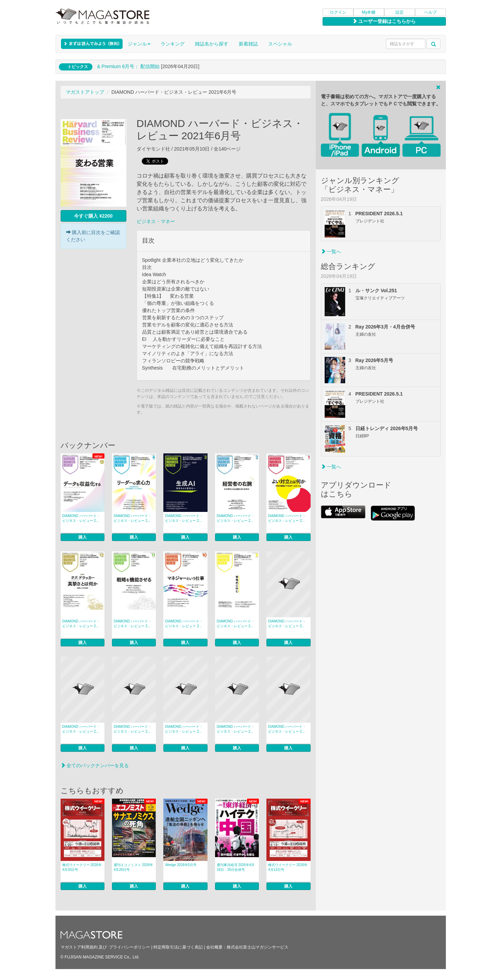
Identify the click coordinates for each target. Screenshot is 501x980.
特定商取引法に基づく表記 (178, 947)
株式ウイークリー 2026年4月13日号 (288, 867)
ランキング (173, 44)
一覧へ (331, 252)
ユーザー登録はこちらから (384, 21)
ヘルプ (430, 12)
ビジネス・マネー (156, 221)
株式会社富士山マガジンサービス (258, 947)
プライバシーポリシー (129, 947)
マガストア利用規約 (79, 947)
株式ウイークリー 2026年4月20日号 (82, 867)
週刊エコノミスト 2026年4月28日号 (133, 867)
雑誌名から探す (212, 44)
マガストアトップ (85, 92)
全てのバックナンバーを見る (95, 765)
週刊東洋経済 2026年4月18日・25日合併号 (236, 867)
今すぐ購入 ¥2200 (93, 216)
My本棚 (369, 12)
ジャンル (139, 44)
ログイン (338, 12)
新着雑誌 (248, 44)
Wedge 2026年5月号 (181, 865)
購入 (83, 537)
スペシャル (280, 44)
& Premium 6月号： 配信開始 (128, 66)
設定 (400, 12)
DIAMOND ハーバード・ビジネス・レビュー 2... (81, 518)
